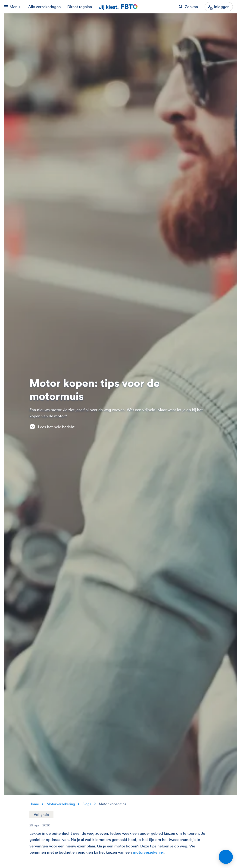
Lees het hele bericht (52, 427)
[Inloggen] (219, 7)
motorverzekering (149, 852)
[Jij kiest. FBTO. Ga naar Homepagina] (118, 7)
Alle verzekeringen (45, 7)
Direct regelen (80, 7)
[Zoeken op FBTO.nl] (189, 7)
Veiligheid (42, 815)
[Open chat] (226, 857)
